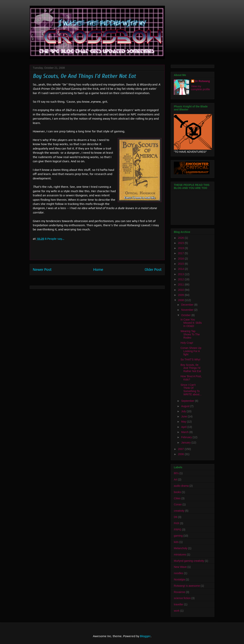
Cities (177, 498)
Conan (178, 504)
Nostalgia (179, 579)
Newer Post (42, 269)
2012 (181, 279)
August (186, 406)
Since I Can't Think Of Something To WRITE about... (191, 390)
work (177, 611)
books (177, 492)
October (186, 315)
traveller (179, 604)
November (188, 310)
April (184, 427)
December (188, 305)
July (184, 411)
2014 (181, 269)
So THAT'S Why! (190, 360)
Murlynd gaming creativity (189, 561)
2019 (181, 248)
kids (176, 542)
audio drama (181, 486)
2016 (181, 259)
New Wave (180, 567)
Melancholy (181, 548)
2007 (181, 449)
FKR (177, 523)
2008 (181, 300)
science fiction (182, 598)
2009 (181, 295)
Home (98, 269)
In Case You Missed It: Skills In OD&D (191, 323)
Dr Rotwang (203, 81)
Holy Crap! (187, 343)
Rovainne (179, 592)
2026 (181, 238)
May (184, 422)
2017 (181, 253)
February (187, 437)
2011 (181, 284)
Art (176, 479)
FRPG (178, 530)
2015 (181, 264)
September (188, 401)
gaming (178, 536)
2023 (181, 243)
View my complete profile (201, 88)
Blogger (145, 636)
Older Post (153, 269)
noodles (179, 573)
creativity (179, 511)
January (186, 443)
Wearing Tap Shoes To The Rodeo (190, 334)
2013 (181, 274)
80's (176, 473)
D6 (176, 517)
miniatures (180, 555)
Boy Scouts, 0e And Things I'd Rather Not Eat (191, 368)
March (185, 432)
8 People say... (55, 239)
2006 (181, 454)
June (184, 416)
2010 (181, 290)
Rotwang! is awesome (187, 586)
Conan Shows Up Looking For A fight (191, 351)
